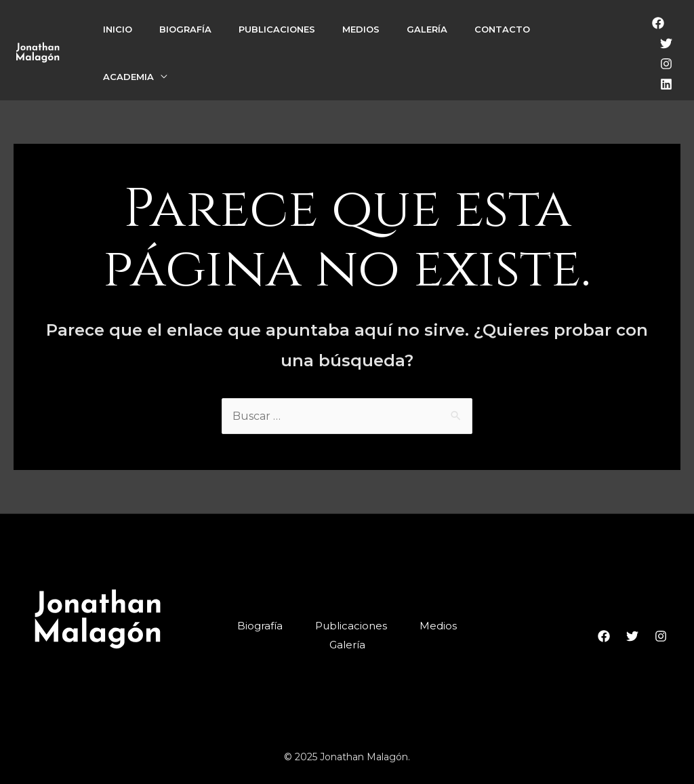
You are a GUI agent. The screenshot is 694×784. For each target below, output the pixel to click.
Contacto (502, 29)
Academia (128, 77)
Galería (427, 29)
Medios (361, 29)
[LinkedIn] (666, 84)
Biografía (185, 29)
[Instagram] (666, 64)
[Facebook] (658, 23)
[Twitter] (666, 43)
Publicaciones (277, 29)
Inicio (118, 29)
